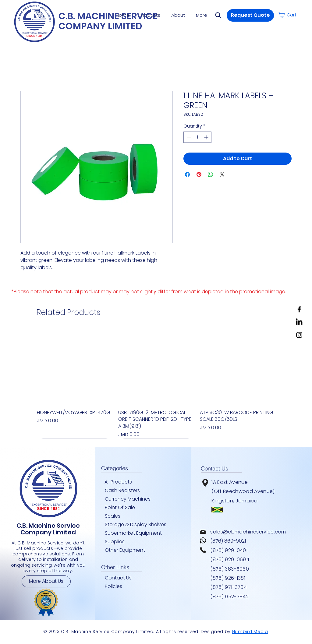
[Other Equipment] (128, 550)
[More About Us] (46, 581)
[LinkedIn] (299, 322)
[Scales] (117, 516)
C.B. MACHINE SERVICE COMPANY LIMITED (108, 21)
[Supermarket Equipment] (137, 533)
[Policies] (121, 586)
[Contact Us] (121, 578)
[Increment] (207, 137)
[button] (218, 15)
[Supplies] (117, 542)
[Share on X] (222, 174)
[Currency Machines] (131, 499)
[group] (156, 384)
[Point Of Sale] (123, 508)
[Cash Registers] (128, 491)
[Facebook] (299, 309)
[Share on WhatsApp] (211, 174)
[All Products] (121, 482)
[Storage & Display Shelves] (137, 525)
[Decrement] (188, 137)
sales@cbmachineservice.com (248, 532)
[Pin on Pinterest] (199, 174)
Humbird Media (250, 632)
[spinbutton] (197, 137)
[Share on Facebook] (187, 174)
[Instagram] (299, 335)
